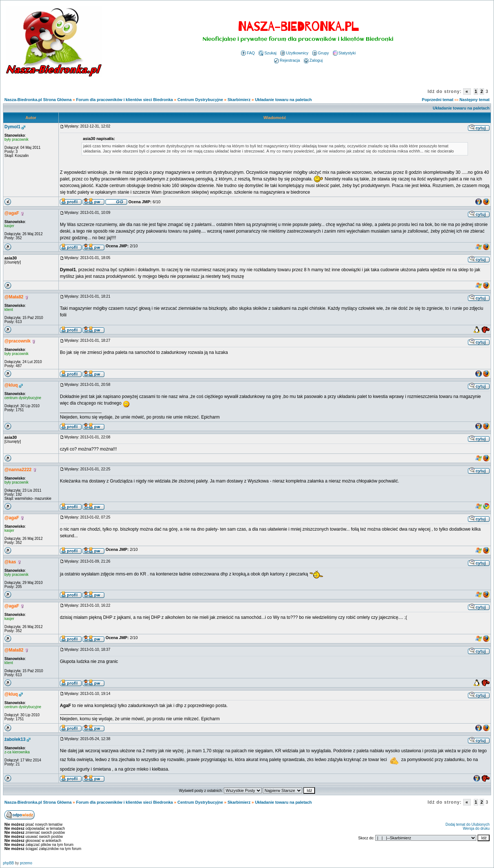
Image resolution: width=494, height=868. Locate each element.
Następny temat (475, 100)
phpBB (8, 863)
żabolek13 (15, 739)
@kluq (11, 385)
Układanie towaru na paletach (284, 100)
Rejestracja (287, 60)
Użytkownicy (294, 53)
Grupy (321, 53)
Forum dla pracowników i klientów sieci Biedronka (124, 100)
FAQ (248, 53)
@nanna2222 (18, 470)
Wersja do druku (476, 828)
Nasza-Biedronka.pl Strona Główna (38, 100)
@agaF (12, 213)
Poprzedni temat (438, 100)
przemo (26, 863)
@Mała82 (14, 297)
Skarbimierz (239, 100)
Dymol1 (12, 127)
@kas (10, 562)
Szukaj (268, 53)
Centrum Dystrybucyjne (200, 100)
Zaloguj (313, 60)
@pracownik (17, 341)
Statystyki (344, 53)
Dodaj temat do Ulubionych (468, 824)
